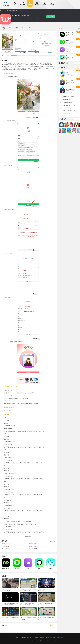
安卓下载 (51, 17)
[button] (3, 56)
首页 (8, 10)
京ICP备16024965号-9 (51, 640)
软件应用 (12, 10)
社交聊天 (17, 10)
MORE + (52, 576)
